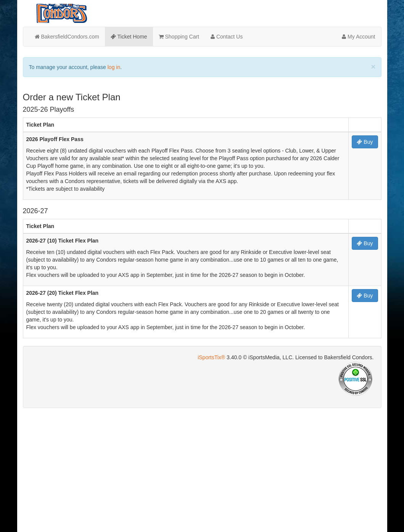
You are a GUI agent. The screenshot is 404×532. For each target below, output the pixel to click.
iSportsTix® (211, 357)
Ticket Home (129, 37)
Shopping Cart (179, 37)
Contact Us (227, 37)
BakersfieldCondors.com (67, 37)
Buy (365, 142)
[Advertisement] (202, 469)
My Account (358, 37)
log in (114, 67)
